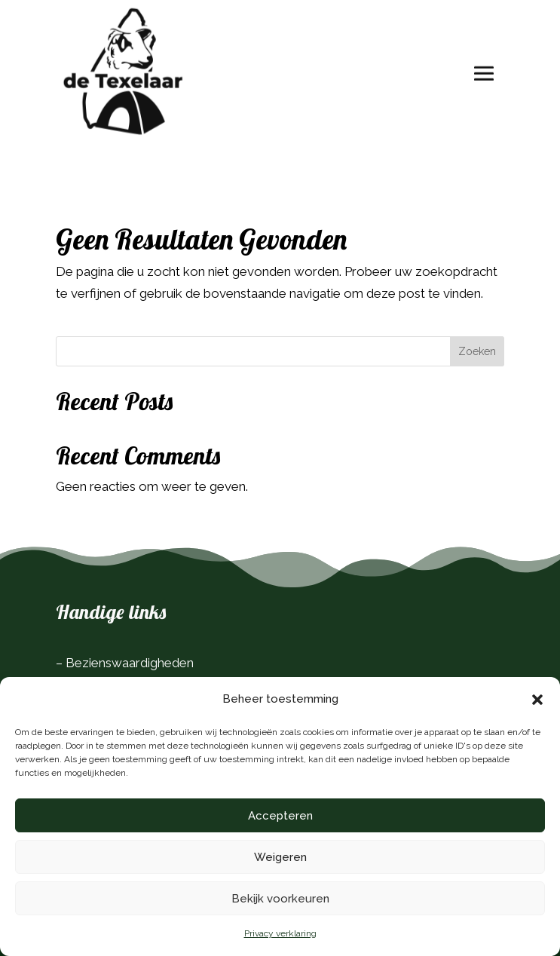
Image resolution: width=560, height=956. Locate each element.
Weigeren (280, 857)
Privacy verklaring (280, 933)
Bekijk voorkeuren (280, 899)
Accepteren (280, 816)
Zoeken (477, 351)
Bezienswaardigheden (130, 663)
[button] (537, 700)
